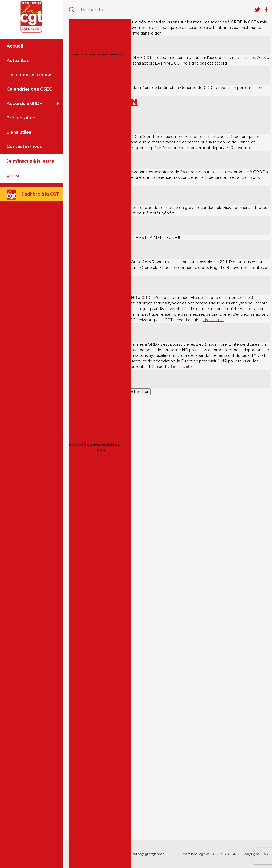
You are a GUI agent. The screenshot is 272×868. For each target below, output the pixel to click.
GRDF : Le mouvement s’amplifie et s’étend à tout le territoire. (99, 233)
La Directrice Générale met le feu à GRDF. (100, 36)
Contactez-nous (24, 147)
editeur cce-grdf (82, 449)
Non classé (115, 449)
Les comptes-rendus (30, 75)
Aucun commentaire (86, 454)
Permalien (115, 454)
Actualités (18, 60)
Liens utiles (19, 132)
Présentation (21, 118)
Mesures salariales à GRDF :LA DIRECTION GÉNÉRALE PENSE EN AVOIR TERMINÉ (94, 392)
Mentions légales (196, 854)
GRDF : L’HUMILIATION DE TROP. (103, 102)
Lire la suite (213, 320)
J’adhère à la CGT (40, 194)
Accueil (15, 46)
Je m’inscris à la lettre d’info (30, 168)
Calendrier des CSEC (29, 89)
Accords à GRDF (24, 103)
